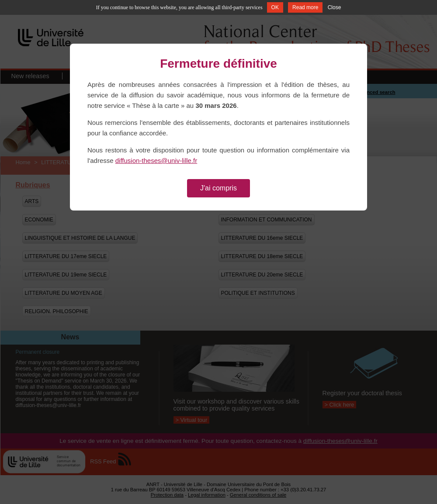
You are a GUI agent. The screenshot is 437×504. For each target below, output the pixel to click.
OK (275, 7)
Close (335, 7)
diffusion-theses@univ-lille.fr (156, 161)
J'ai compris (218, 188)
